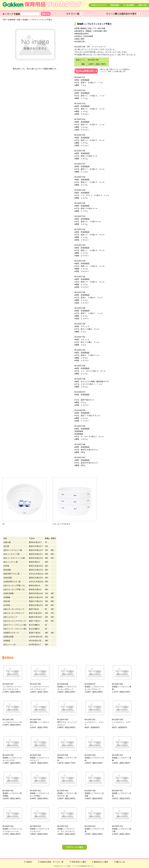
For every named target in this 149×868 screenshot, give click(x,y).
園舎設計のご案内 (101, 862)
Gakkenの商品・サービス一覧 (52, 862)
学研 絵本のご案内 (79, 862)
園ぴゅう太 (120, 862)
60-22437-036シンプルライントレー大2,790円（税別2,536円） (12, 722)
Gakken (29, 862)
